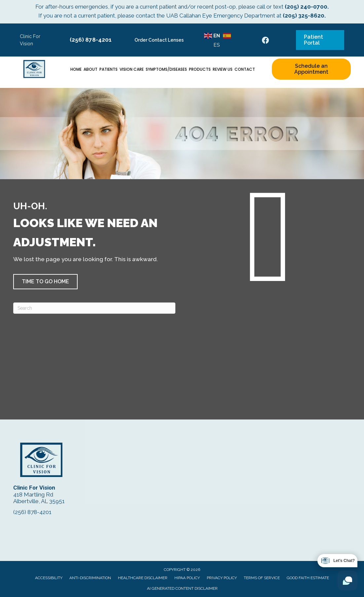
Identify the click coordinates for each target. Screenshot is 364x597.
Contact (245, 69)
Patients (109, 69)
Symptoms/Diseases (166, 69)
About (91, 69)
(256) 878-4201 (91, 40)
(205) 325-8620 (304, 16)
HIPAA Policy (187, 578)
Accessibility (49, 578)
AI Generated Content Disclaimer (182, 588)
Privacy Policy (222, 578)
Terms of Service (262, 578)
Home (76, 69)
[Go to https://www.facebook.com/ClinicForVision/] (266, 41)
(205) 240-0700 (306, 7)
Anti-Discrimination (90, 578)
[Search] (94, 308)
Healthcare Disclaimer (143, 578)
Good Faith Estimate (308, 578)
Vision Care (132, 69)
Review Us (223, 69)
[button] (45, 282)
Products (200, 69)
